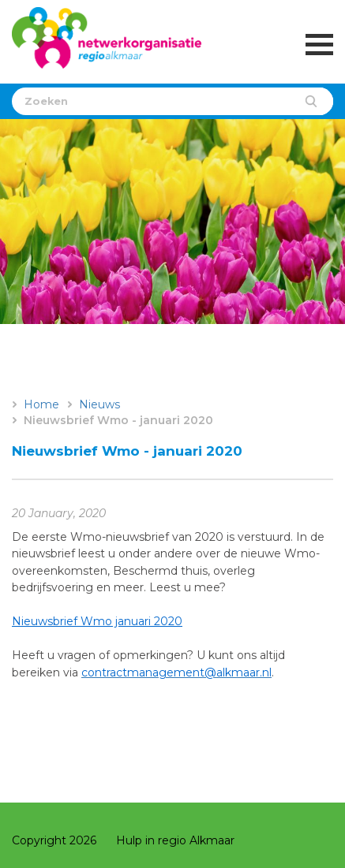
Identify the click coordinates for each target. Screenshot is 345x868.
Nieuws (99, 404)
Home (41, 404)
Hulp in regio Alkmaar (175, 840)
